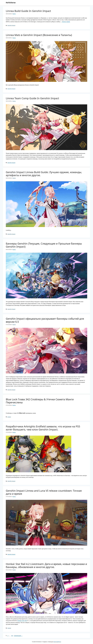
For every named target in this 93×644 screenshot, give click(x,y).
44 (12, 636)
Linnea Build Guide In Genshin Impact (28, 11)
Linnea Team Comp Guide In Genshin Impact (32, 98)
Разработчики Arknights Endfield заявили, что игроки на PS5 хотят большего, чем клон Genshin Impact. (43, 428)
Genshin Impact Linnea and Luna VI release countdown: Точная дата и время (44, 492)
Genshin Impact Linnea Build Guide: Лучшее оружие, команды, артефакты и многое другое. (44, 174)
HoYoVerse (11, 3)
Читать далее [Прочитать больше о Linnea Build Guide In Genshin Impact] (66, 22)
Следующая (18, 636)
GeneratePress (57, 642)
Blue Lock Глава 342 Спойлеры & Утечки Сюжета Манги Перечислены (40, 401)
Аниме (9, 417)
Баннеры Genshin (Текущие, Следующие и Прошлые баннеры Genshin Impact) (44, 245)
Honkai (9, 628)
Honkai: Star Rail (22, 621)
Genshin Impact (11, 25)
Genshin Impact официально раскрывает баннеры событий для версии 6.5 (45, 320)
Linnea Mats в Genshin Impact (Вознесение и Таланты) (39, 35)
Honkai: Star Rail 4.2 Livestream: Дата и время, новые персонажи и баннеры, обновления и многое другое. (46, 565)
